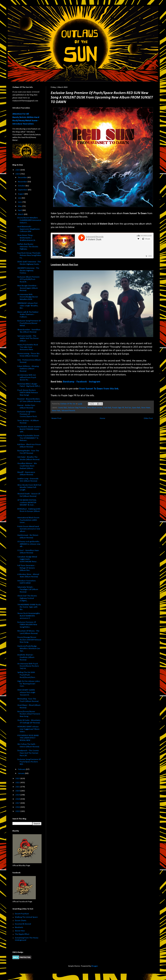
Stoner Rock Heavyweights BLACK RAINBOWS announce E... (29, 616)
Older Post (148, 418)
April (20, 210)
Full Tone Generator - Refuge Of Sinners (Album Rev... (26, 568)
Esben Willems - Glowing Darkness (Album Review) (28, 369)
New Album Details (95, 408)
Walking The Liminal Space (26, 917)
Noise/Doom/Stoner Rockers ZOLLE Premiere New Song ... (29, 714)
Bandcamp (69, 382)
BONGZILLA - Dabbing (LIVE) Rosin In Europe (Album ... (29, 511)
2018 (18, 799)
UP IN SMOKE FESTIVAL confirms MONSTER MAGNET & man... (27, 503)
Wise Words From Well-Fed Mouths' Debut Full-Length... (29, 487)
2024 (18, 174)
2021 (18, 787)
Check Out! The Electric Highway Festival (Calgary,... (27, 598)
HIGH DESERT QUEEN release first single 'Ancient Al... (26, 692)
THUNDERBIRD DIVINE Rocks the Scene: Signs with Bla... (29, 607)
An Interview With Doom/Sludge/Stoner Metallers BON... (28, 297)
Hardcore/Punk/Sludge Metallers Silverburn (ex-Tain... (29, 649)
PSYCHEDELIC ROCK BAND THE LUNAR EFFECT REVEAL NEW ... (28, 738)
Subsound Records (68, 411)
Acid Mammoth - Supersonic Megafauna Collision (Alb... (28, 229)
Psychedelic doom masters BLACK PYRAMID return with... (29, 429)
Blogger (95, 966)
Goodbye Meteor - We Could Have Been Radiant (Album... (27, 466)
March (21, 214)
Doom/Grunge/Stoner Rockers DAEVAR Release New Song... (29, 640)
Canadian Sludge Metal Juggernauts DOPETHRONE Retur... (27, 559)
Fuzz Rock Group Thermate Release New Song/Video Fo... (29, 255)
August (21, 194)
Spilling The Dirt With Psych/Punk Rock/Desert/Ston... (27, 675)
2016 (18, 807)
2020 (18, 791)
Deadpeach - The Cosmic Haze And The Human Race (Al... (28, 753)
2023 (18, 779)
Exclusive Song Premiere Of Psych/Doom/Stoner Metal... (29, 323)
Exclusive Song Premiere (77, 408)
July (20, 198)
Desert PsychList (22, 914)
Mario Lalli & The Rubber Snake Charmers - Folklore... (28, 314)
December (23, 178)
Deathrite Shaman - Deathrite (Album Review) (26, 657)
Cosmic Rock (62, 408)
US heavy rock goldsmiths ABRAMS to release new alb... (29, 544)
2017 (18, 803)
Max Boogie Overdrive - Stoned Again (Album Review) (28, 288)
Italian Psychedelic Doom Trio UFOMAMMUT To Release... (28, 438)
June (20, 202)
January (22, 773)
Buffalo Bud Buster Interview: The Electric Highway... (28, 247)
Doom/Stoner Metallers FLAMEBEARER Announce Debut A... (29, 220)
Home (103, 418)
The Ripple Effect (22, 934)
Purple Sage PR (118, 408)
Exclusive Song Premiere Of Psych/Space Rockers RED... (29, 762)
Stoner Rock (56, 411)
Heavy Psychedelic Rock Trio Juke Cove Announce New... (28, 347)
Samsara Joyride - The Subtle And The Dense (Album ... (28, 338)
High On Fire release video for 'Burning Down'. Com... (29, 684)
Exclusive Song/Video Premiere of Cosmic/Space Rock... (28, 414)
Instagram (95, 382)
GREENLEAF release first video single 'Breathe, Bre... (28, 306)
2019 (18, 795)
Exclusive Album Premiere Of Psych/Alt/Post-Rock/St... (28, 279)
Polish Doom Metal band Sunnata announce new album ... (29, 529)
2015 (18, 811)
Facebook (82, 382)
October (22, 186)
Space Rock (136, 408)
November (23, 182)
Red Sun (128, 408)
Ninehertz (19, 927)
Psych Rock (107, 408)
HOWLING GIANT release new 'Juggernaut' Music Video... (28, 729)
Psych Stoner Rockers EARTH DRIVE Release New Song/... (28, 393)
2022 (18, 783)
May (20, 206)
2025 (18, 170)
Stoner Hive (20, 931)
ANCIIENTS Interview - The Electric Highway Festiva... (28, 271)
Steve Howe (146, 408)
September (23, 190)
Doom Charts (21, 921)
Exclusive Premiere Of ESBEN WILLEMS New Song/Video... (27, 625)
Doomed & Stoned (23, 924)
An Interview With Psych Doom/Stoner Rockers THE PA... (28, 666)
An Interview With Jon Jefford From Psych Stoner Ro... (27, 377)
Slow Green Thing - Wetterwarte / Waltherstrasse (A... (27, 238)
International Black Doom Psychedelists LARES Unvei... (28, 520)
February (22, 769)
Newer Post (56, 418)
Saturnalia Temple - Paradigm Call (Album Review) (28, 590)
